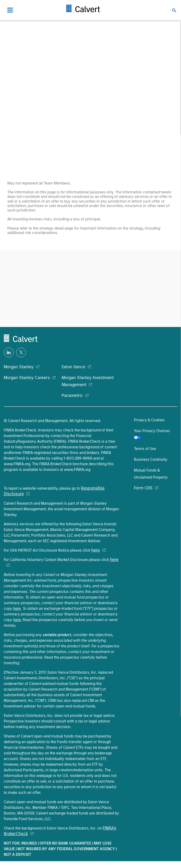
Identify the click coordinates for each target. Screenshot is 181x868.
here (96, 550)
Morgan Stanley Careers (27, 378)
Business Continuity (151, 459)
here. (17, 620)
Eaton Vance (73, 367)
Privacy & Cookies (149, 420)
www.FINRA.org (17, 464)
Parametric (72, 396)
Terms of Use (145, 449)
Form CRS (143, 488)
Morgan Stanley (19, 367)
